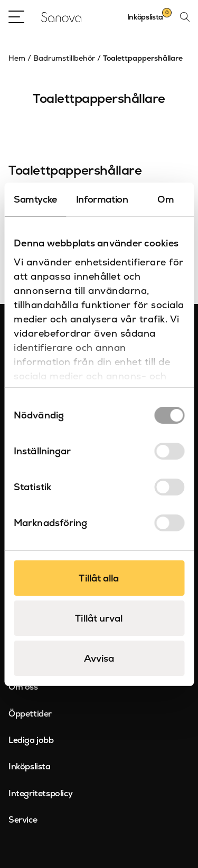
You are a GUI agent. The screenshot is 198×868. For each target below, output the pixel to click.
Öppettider (30, 714)
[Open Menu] (16, 17)
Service (23, 820)
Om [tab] (166, 199)
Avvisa (99, 658)
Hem (17, 58)
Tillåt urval (99, 618)
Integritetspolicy (40, 793)
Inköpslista (30, 766)
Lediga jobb (31, 740)
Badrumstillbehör (64, 58)
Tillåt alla (99, 578)
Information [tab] (102, 199)
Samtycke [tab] (35, 199)
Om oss (23, 687)
